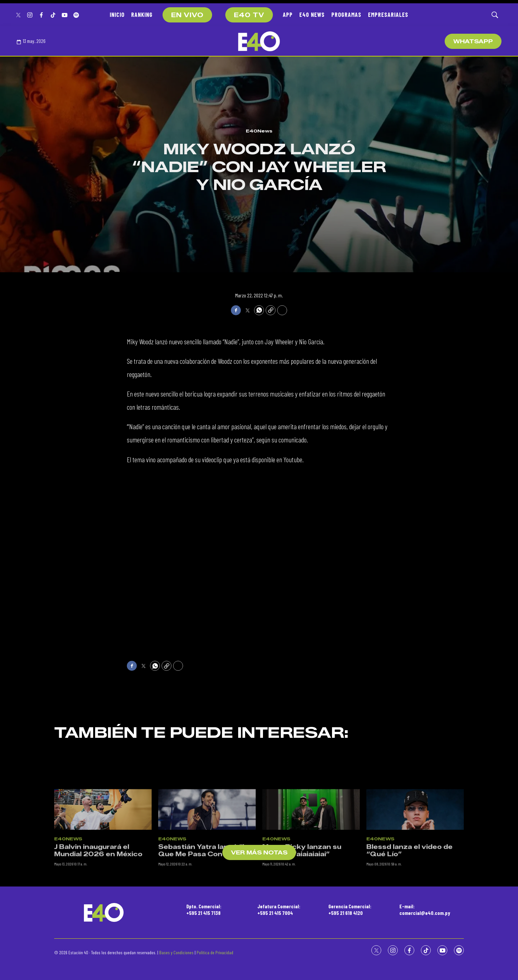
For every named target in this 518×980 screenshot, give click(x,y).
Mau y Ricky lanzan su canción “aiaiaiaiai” (302, 895)
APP (288, 15)
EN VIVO (187, 15)
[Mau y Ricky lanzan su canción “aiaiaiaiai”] (311, 854)
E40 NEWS (312, 15)
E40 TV (249, 15)
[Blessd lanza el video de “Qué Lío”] (415, 854)
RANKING (142, 15)
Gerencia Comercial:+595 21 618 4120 (350, 909)
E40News (259, 131)
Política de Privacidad (215, 952)
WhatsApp (473, 41)
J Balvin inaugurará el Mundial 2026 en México (98, 895)
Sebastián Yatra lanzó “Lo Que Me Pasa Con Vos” (205, 895)
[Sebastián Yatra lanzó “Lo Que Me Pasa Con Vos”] (207, 854)
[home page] (259, 41)
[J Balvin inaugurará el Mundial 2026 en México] (103, 854)
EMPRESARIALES (388, 15)
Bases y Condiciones (176, 952)
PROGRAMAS (346, 15)
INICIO (117, 15)
